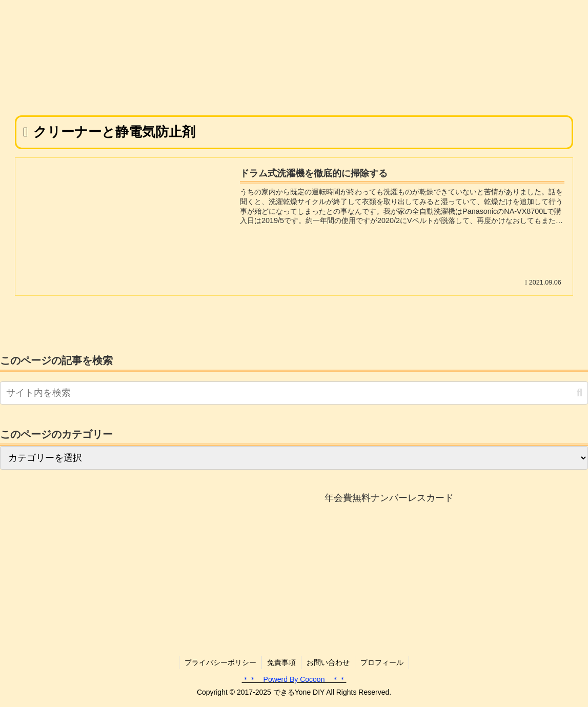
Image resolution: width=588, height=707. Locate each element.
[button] (580, 393)
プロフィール (382, 662)
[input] (294, 393)
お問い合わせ (328, 662)
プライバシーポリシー (220, 662)
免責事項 (281, 662)
